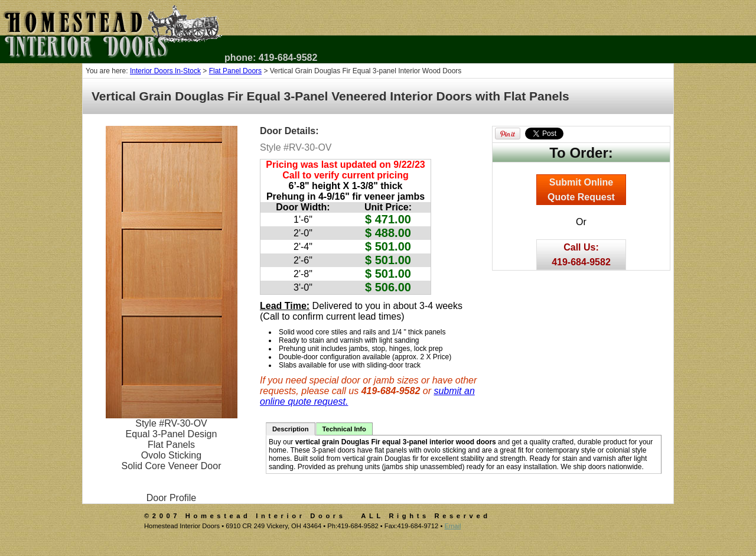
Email (452, 526)
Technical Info (344, 429)
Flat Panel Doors (235, 71)
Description (291, 429)
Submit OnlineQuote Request (581, 190)
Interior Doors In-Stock (165, 71)
